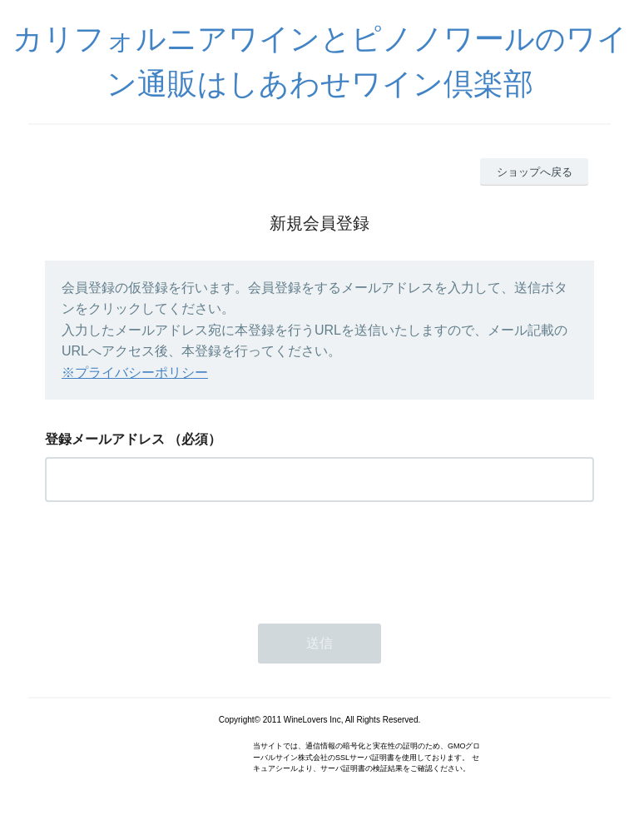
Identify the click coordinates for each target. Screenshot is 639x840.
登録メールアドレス (105, 439)
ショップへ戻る (535, 172)
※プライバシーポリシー (135, 373)
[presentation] (171, 558)
